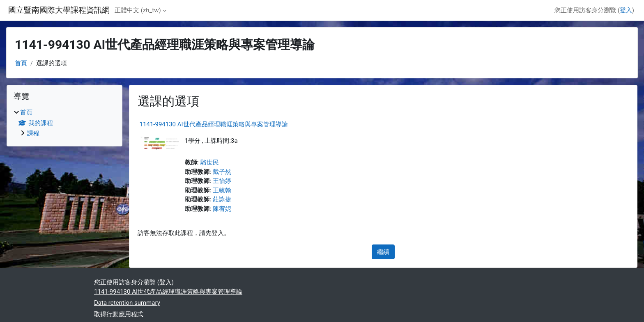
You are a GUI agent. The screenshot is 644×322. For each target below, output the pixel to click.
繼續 (383, 252)
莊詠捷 (222, 199)
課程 (33, 133)
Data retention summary (127, 303)
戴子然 (222, 172)
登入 (626, 10)
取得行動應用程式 (119, 314)
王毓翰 (222, 190)
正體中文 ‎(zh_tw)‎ (138, 10)
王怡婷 (222, 181)
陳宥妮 (222, 209)
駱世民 (210, 162)
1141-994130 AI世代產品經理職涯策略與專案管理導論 (214, 124)
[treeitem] (64, 123)
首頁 (21, 63)
